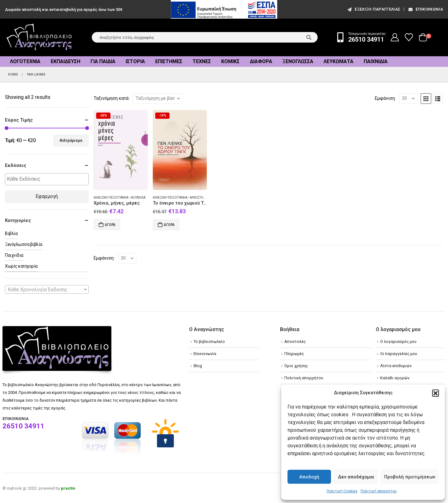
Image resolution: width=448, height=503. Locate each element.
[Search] (309, 37)
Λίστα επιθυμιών (396, 366)
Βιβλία (11, 233)
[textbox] (48, 179)
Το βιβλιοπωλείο (209, 341)
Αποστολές (295, 341)
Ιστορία (135, 61)
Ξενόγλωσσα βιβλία (24, 244)
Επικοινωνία (425, 9)
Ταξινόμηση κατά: (112, 98)
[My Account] (395, 37)
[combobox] (47, 289)
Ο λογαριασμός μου (398, 341)
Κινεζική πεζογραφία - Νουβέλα (120, 198)
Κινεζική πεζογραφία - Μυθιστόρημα (183, 198)
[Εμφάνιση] (408, 99)
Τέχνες (202, 61)
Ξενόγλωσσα (298, 61)
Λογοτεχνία (25, 61)
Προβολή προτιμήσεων (410, 477)
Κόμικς (230, 61)
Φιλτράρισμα (71, 141)
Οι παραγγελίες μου (399, 354)
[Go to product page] (121, 150)
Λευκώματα (338, 61)
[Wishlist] (409, 37)
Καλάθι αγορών (395, 378)
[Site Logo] (39, 37)
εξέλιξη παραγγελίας (373, 9)
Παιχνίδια (376, 61)
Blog (198, 366)
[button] (436, 393)
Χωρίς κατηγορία (21, 266)
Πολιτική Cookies (342, 491)
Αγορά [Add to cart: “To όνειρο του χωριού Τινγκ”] (169, 225)
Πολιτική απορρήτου (379, 491)
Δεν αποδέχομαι (356, 477)
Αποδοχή (309, 477)
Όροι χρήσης (296, 366)
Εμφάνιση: (385, 98)
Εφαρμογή (47, 196)
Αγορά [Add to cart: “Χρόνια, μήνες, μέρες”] (110, 225)
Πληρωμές (294, 354)
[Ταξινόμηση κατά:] (158, 99)
